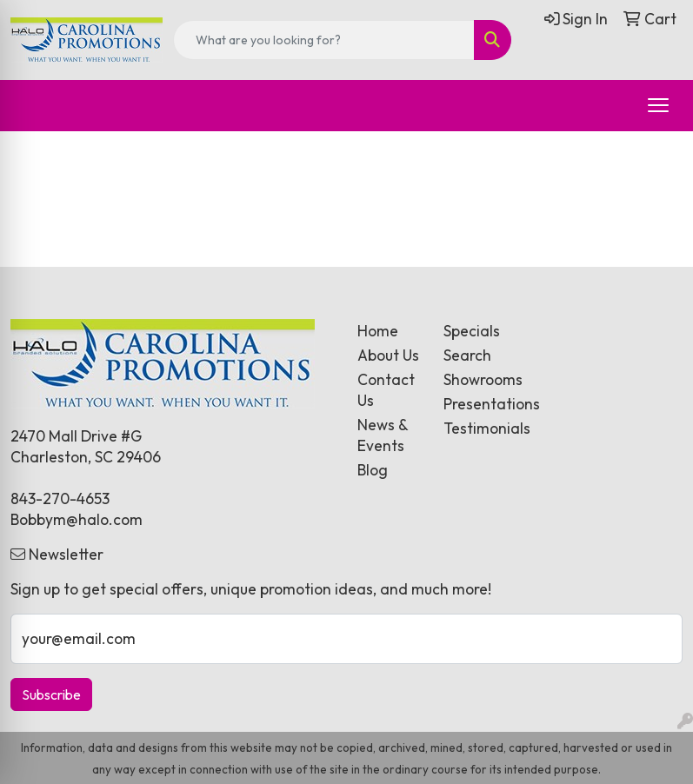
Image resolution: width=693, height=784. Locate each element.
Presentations (476, 404)
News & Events (383, 435)
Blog (373, 470)
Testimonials (476, 429)
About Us (388, 355)
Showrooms (476, 380)
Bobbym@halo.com (77, 520)
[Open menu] (658, 105)
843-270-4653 (60, 499)
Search (467, 355)
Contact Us (386, 390)
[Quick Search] (324, 40)
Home (378, 331)
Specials (472, 331)
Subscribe (51, 694)
